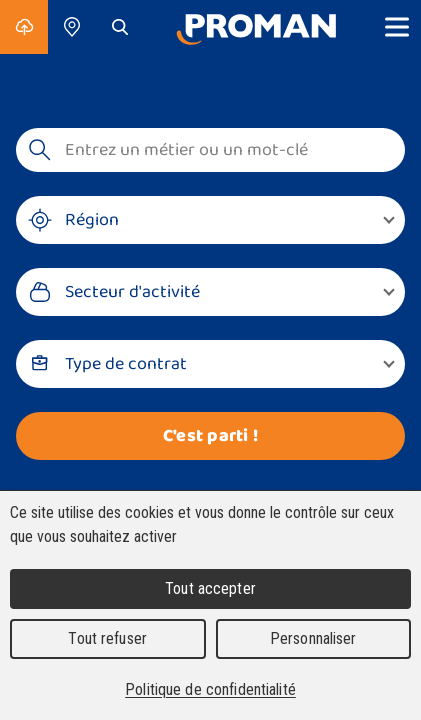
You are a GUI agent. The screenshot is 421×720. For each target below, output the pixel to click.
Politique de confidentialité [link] (210, 689)
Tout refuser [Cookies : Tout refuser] (107, 638)
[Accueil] (256, 27)
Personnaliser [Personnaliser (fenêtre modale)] (313, 638)
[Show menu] (397, 27)
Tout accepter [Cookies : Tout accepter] (210, 588)
